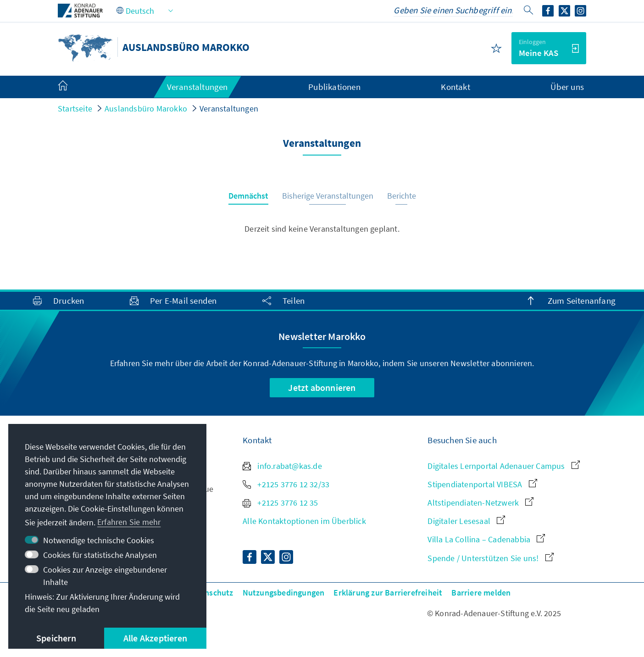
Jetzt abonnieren (322, 387)
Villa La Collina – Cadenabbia (486, 539)
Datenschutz (210, 593)
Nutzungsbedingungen (284, 593)
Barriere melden (481, 593)
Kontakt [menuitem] (455, 87)
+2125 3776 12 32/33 (286, 484)
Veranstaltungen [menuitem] (197, 87)
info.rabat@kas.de (282, 466)
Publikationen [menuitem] (334, 87)
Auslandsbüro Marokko (146, 109)
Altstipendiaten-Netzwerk (480, 503)
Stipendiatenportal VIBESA (482, 484)
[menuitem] (72, 87)
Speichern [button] (56, 638)
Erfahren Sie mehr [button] (129, 522)
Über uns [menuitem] (567, 87)
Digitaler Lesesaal (466, 521)
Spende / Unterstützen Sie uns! (490, 558)
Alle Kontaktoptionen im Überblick (304, 521)
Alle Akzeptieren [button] (155, 638)
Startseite (75, 109)
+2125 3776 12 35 (280, 503)
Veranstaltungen (229, 109)
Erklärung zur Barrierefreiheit (388, 593)
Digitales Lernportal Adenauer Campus (503, 466)
